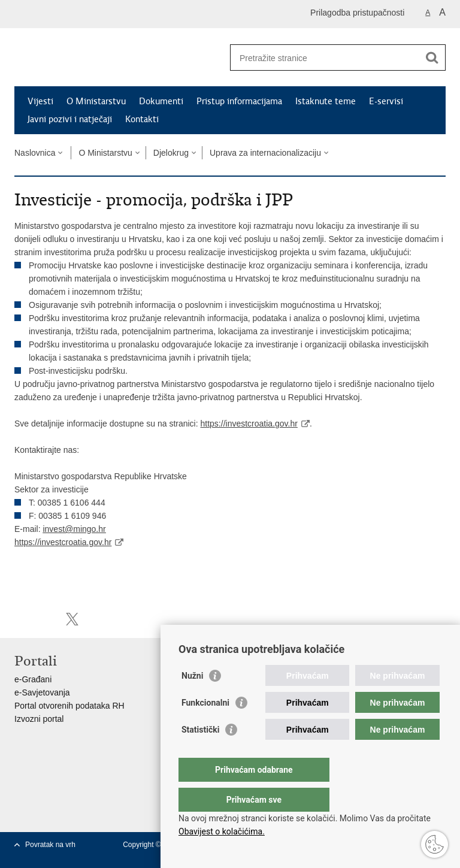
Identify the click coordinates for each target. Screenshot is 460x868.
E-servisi (386, 101)
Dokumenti (161, 101)
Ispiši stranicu (21, 619)
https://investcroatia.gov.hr (249, 424)
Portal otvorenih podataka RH (69, 706)
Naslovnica (35, 153)
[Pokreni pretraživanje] (432, 58)
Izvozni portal (39, 719)
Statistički (200, 754)
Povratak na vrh (50, 845)
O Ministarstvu (96, 101)
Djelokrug (171, 153)
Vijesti (40, 101)
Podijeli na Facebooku (46, 619)
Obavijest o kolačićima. (222, 831)
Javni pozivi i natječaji (70, 119)
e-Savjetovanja (42, 692)
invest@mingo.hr (74, 529)
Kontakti (142, 119)
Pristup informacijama (239, 101)
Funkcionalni (205, 727)
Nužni (192, 700)
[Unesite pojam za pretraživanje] (325, 58)
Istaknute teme (326, 101)
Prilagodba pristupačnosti (357, 13)
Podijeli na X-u (72, 619)
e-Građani (33, 679)
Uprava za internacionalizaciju (265, 153)
